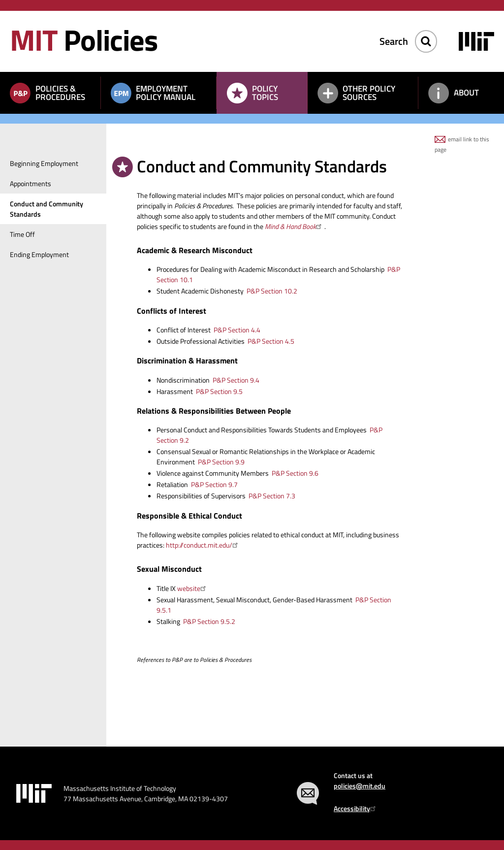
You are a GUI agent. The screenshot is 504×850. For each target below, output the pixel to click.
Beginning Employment (44, 163)
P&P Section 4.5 (271, 341)
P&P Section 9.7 (214, 484)
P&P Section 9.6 (295, 473)
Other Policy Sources (369, 93)
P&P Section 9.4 (236, 380)
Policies (84, 40)
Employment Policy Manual (166, 93)
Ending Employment (39, 254)
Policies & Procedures (60, 93)
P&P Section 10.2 (272, 291)
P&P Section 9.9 (221, 462)
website (193, 588)
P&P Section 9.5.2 (209, 621)
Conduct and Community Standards (47, 209)
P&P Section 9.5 (219, 391)
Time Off (22, 234)
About (466, 93)
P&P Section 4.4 (237, 330)
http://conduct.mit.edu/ (203, 545)
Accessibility (356, 808)
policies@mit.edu (360, 786)
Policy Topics (265, 93)
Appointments (31, 183)
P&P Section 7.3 (272, 496)
